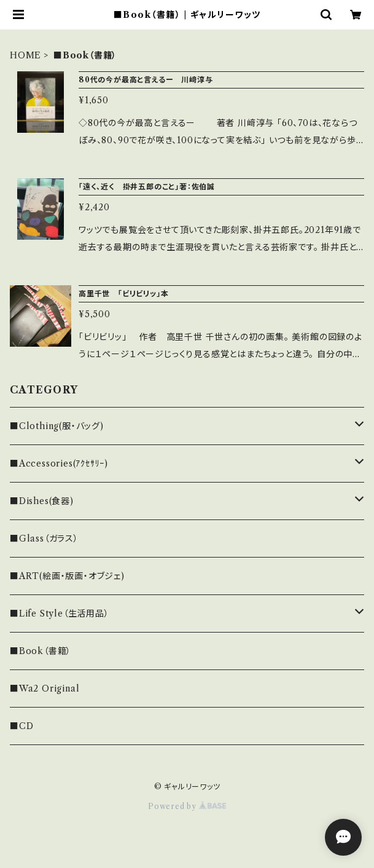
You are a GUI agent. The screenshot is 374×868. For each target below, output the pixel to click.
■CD (21, 726)
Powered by (187, 806)
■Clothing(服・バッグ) (57, 426)
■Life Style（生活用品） (60, 614)
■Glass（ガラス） (44, 539)
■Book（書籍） (41, 651)
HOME (25, 55)
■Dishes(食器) (42, 501)
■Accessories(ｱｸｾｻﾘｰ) (59, 464)
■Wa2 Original (45, 688)
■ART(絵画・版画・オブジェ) (67, 576)
